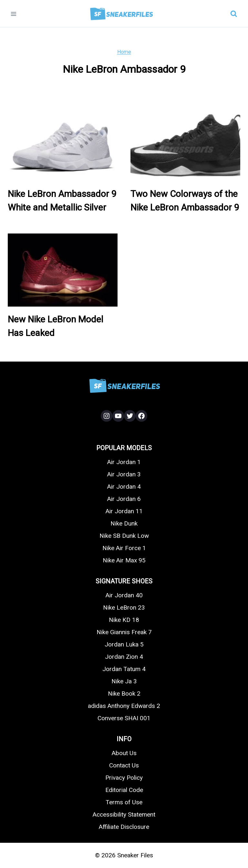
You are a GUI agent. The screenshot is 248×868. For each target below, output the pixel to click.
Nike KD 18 (124, 620)
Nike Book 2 (124, 694)
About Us (124, 753)
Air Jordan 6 (124, 499)
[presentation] (63, 144)
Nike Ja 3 (124, 681)
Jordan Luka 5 (124, 644)
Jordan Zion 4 (124, 657)
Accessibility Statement (124, 814)
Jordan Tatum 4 (124, 669)
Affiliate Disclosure (124, 827)
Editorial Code (124, 790)
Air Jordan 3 (124, 474)
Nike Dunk (124, 523)
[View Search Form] (234, 14)
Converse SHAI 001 (124, 718)
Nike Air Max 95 (124, 560)
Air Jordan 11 (124, 511)
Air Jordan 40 (124, 595)
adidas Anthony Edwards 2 (124, 706)
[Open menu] (14, 14)
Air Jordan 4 (124, 487)
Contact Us (124, 765)
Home (124, 52)
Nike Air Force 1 (124, 548)
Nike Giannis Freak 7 (124, 632)
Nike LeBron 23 (124, 608)
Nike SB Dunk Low (124, 536)
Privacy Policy (124, 778)
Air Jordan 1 (124, 462)
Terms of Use (124, 802)
